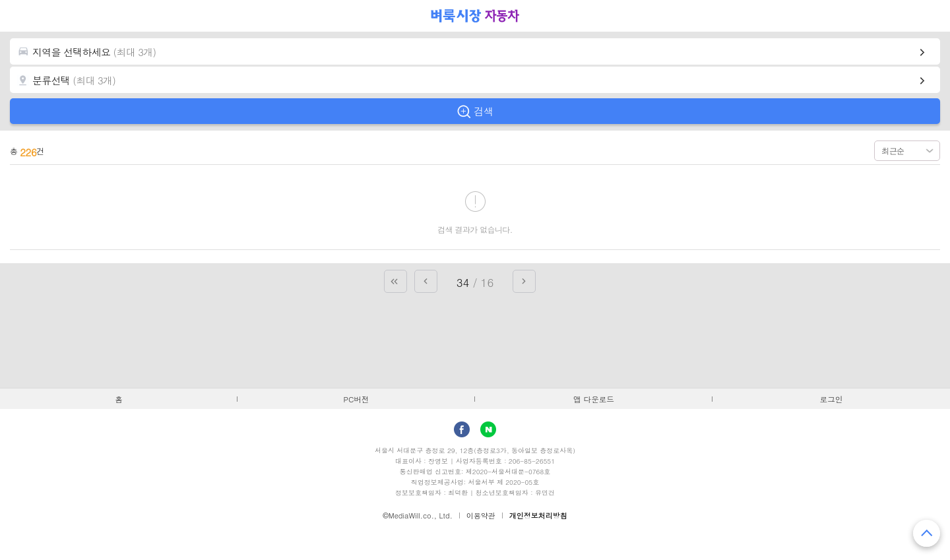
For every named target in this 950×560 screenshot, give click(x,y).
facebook (462, 429)
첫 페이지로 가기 (396, 281)
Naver (488, 429)
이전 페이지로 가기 (426, 281)
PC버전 (357, 399)
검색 (484, 111)
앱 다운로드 (594, 399)
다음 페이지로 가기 (524, 281)
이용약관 (481, 515)
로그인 (832, 399)
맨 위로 (927, 533)
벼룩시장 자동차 (475, 16)
